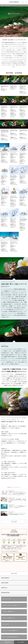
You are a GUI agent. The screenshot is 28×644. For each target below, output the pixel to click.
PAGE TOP (14, 574)
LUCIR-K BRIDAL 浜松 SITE (11, 605)
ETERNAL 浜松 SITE (8, 618)
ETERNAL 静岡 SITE (8, 612)
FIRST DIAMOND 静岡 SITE (10, 631)
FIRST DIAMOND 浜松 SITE (10, 637)
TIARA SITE (6, 624)
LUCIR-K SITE (7, 599)
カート (26, 2)
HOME (2, 6)
